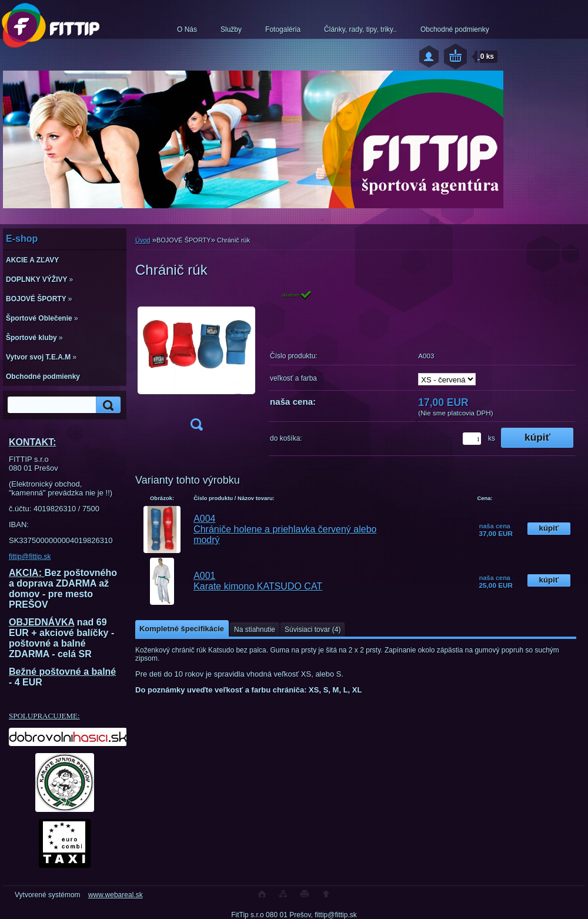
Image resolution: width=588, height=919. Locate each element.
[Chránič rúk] (196, 364)
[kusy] (472, 439)
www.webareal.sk (116, 895)
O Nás (187, 29)
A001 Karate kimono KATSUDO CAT (258, 581)
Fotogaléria (283, 29)
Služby (231, 29)
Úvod (143, 240)
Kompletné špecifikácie (182, 629)
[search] (106, 405)
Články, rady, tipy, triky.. (360, 29)
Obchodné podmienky (455, 29)
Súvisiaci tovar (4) (313, 630)
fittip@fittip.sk (30, 557)
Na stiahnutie (255, 630)
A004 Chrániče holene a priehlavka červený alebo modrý (285, 529)
